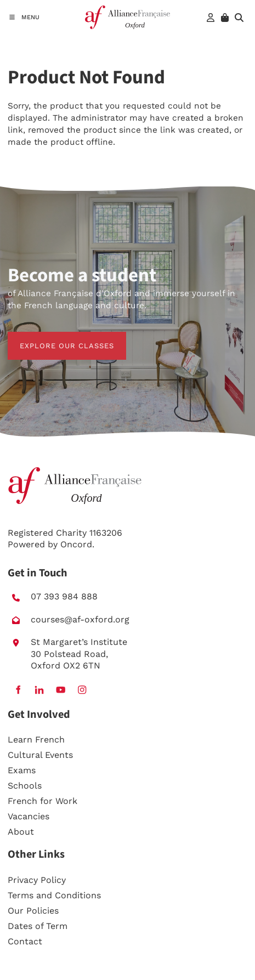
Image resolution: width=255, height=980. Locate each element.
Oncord (76, 544)
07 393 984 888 (64, 596)
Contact (25, 941)
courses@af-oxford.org (80, 619)
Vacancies (29, 816)
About (21, 832)
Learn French (36, 740)
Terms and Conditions (54, 895)
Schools (25, 786)
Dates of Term (38, 926)
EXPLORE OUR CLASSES (55, 338)
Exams (22, 770)
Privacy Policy (37, 880)
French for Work (42, 801)
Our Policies (33, 911)
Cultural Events (40, 755)
